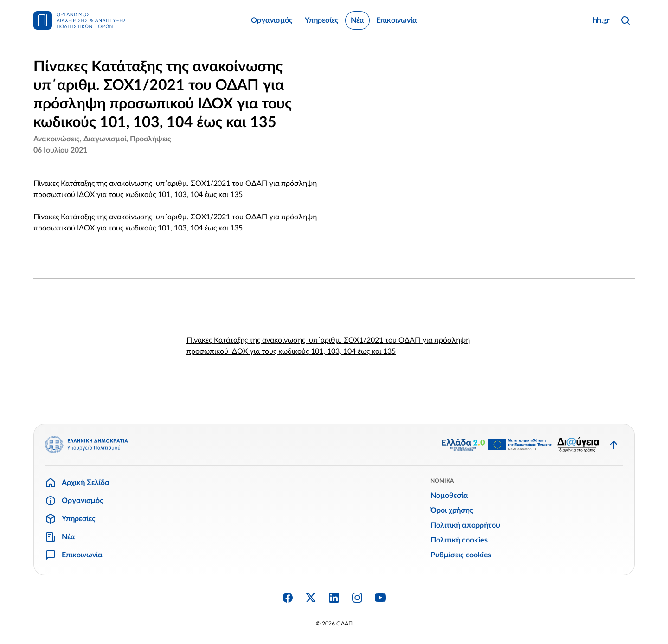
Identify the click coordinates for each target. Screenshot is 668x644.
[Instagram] (357, 598)
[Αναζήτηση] (625, 20)
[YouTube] (380, 598)
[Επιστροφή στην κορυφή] (614, 445)
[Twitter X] (311, 598)
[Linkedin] (334, 598)
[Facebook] (288, 598)
